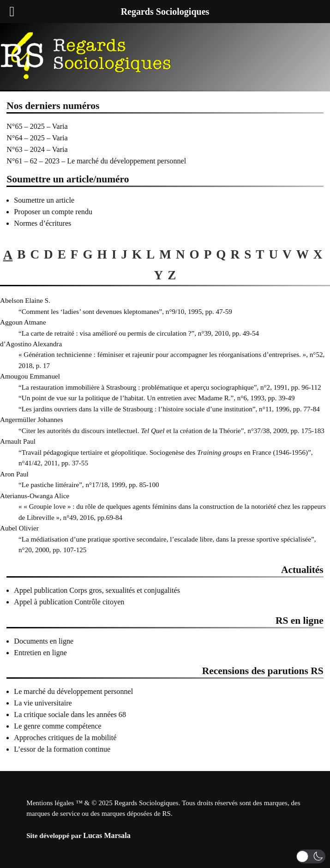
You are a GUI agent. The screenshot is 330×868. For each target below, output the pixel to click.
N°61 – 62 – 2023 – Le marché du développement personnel (96, 161)
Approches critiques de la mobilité (65, 738)
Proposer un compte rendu (53, 212)
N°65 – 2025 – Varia (37, 126)
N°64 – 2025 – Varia (37, 138)
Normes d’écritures (42, 223)
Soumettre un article (44, 200)
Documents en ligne (44, 641)
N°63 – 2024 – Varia (37, 149)
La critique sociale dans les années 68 (70, 714)
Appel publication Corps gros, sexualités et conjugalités (97, 590)
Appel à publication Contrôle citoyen (69, 602)
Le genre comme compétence (57, 726)
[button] (311, 856)
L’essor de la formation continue (62, 749)
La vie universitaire (43, 703)
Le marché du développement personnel (73, 691)
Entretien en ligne (40, 653)
